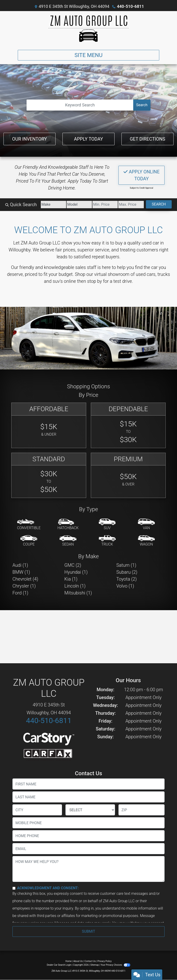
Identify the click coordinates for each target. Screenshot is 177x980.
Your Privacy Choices (115, 965)
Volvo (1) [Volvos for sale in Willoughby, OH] (125, 586)
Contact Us (90, 961)
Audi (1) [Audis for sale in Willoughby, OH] (20, 565)
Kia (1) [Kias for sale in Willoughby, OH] (71, 579)
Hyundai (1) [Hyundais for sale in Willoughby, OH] (76, 572)
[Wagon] (146, 541)
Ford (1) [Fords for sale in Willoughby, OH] (20, 593)
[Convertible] (29, 525)
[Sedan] (68, 541)
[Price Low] (105, 205)
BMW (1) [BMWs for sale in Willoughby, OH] (21, 572)
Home (69, 961)
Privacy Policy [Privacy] (105, 961)
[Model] (79, 205)
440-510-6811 (130, 6)
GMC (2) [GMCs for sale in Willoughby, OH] (73, 565)
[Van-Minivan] (146, 525)
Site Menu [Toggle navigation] (88, 55)
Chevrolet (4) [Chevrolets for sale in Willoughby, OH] (25, 579)
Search (142, 105)
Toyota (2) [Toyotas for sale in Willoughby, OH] (127, 579)
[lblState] (90, 810)
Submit (88, 931)
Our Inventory (29, 139)
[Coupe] (29, 541)
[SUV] (107, 525)
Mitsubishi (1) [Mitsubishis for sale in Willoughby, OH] (78, 593)
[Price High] (131, 205)
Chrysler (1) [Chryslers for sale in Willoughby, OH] (24, 586)
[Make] (53, 205)
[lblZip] (142, 810)
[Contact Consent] (14, 888)
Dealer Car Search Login (59, 965)
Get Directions (147, 139)
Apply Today (88, 139)
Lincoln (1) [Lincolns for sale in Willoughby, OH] (75, 586)
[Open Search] (80, 105)
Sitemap (95, 965)
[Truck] (107, 541)
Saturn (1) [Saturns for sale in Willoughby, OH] (126, 565)
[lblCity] (37, 810)
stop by (94, 281)
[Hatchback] (68, 525)
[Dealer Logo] (88, 29)
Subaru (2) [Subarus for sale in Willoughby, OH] (127, 572)
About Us (78, 961)
